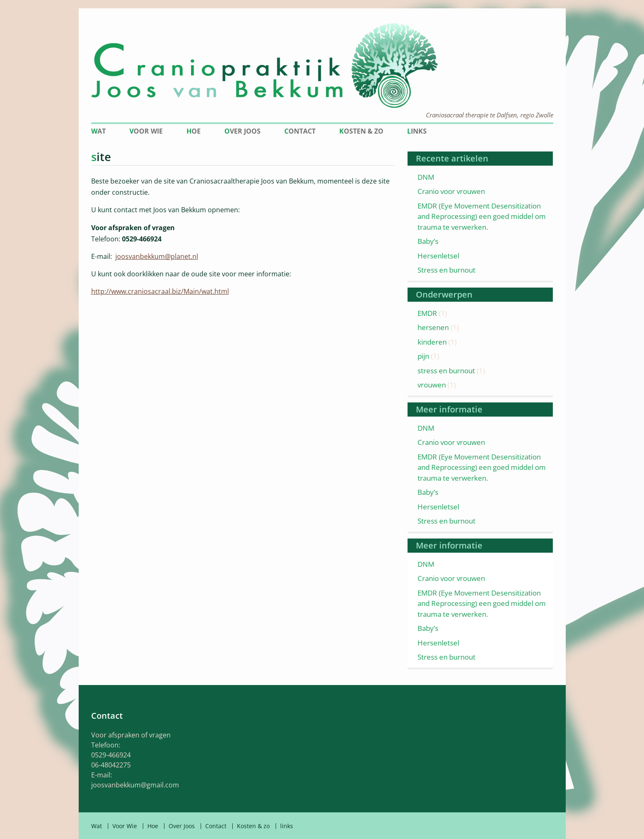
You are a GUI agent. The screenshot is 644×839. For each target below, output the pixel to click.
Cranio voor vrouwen (451, 191)
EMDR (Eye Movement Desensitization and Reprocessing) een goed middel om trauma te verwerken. (482, 216)
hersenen (433, 327)
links (417, 131)
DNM (426, 177)
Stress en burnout (446, 270)
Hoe (194, 131)
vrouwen (432, 385)
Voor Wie (146, 131)
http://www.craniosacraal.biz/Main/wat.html (160, 291)
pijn (423, 356)
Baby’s (428, 241)
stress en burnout (446, 371)
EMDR (427, 313)
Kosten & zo (361, 131)
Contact (300, 131)
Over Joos (242, 131)
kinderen (432, 342)
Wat (98, 131)
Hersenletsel (438, 256)
